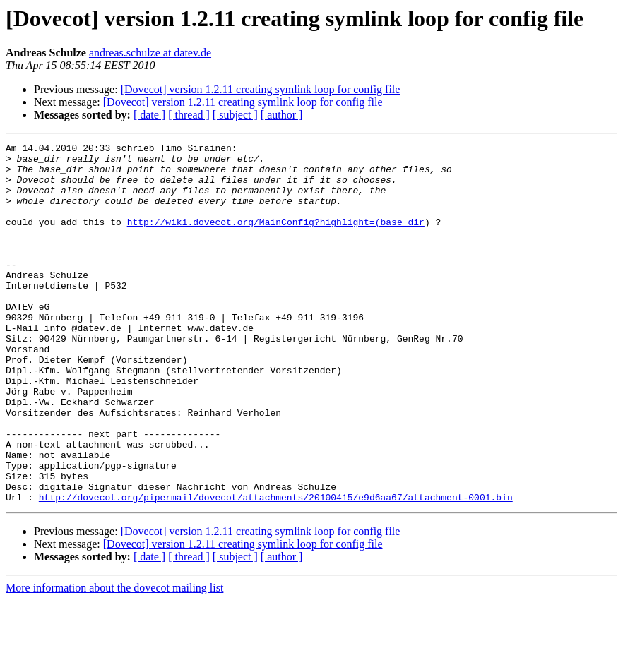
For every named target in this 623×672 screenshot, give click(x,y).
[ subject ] (235, 115)
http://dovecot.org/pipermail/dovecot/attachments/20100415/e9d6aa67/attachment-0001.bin (276, 569)
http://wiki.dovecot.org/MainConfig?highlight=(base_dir (276, 239)
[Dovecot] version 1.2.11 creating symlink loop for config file (261, 89)
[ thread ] (189, 115)
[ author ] (282, 115)
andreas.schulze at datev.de (150, 53)
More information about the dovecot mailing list (114, 660)
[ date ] (149, 115)
